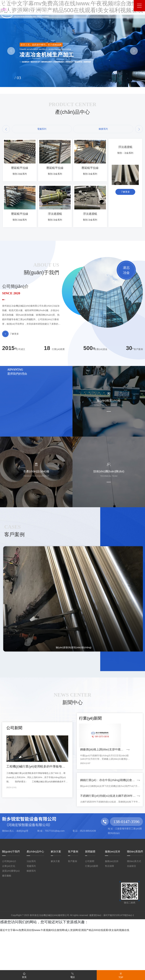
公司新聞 (90, 903)
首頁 (24, 975)
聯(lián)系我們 (135, 894)
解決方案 (56, 894)
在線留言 (132, 908)
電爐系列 (31, 908)
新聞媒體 (90, 894)
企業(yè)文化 (9, 908)
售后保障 (109, 908)
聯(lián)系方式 (134, 903)
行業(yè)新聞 (92, 908)
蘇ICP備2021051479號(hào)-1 (119, 957)
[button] (6, 129)
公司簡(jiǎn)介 (9, 903)
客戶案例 (73, 894)
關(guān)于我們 (11, 894)
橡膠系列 (31, 913)
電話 (72, 975)
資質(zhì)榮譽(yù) (11, 913)
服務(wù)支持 (113, 894)
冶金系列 (31, 903)
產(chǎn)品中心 (35, 894)
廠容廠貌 (7, 918)
